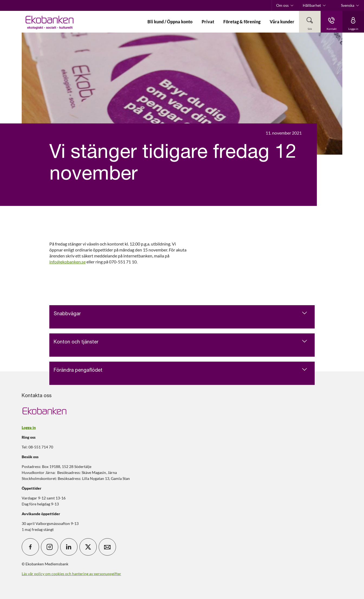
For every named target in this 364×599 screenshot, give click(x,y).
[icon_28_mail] (107, 547)
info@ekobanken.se (67, 262)
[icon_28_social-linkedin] (69, 547)
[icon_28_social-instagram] (50, 547)
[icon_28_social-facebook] (30, 547)
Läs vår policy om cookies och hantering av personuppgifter (71, 574)
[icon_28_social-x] (88, 547)
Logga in (29, 427)
